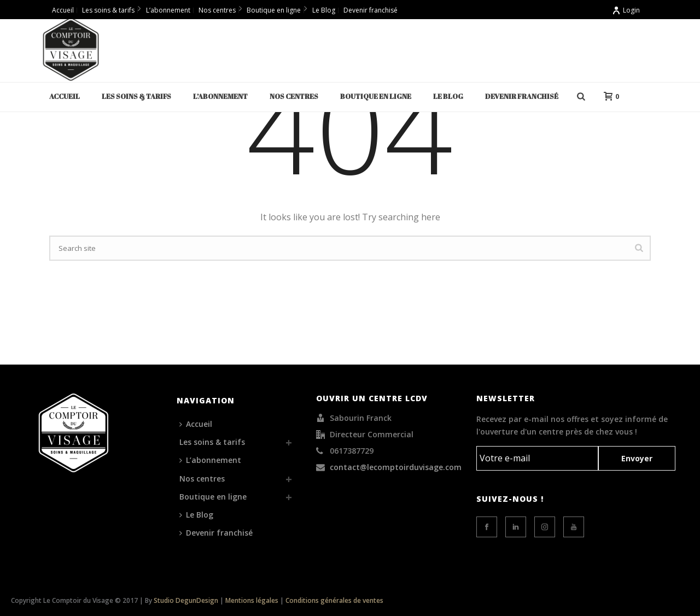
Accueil (65, 96)
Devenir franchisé (522, 96)
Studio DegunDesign (186, 600)
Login (626, 10)
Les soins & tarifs (136, 96)
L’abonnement (220, 96)
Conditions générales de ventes (334, 600)
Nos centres (294, 96)
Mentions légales (252, 600)
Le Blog (448, 96)
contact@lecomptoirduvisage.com (396, 467)
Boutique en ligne (376, 96)
